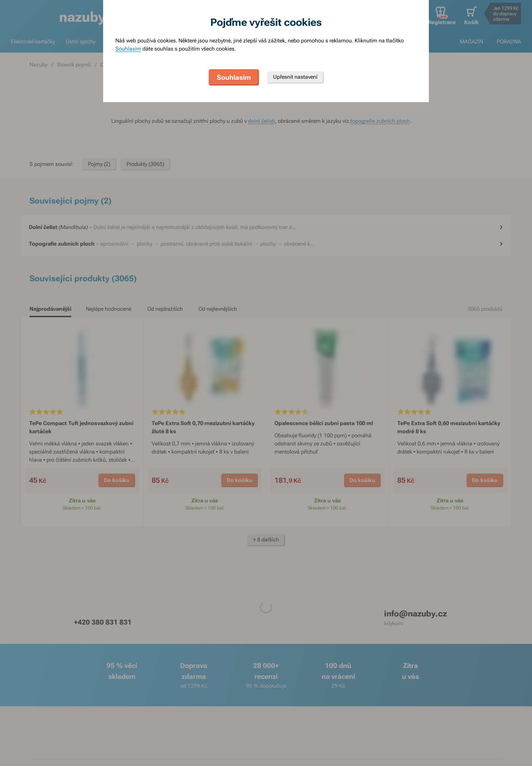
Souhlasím (128, 49)
